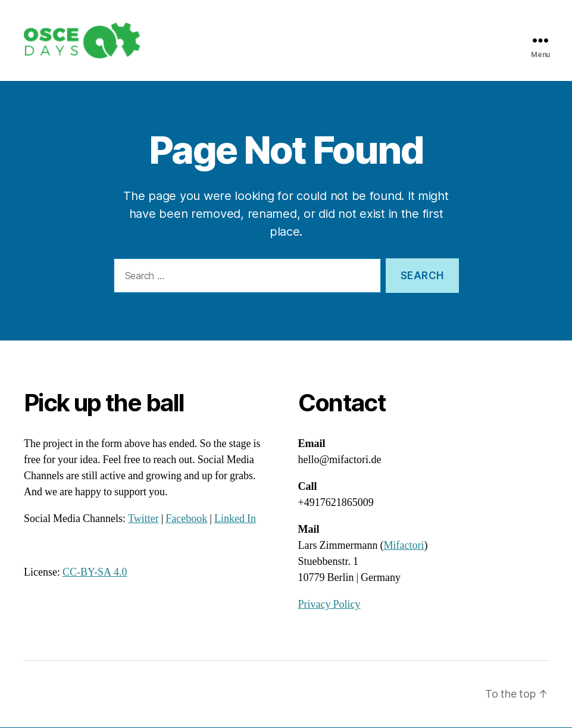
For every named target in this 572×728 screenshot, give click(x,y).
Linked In (235, 520)
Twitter (143, 520)
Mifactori (404, 547)
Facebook (186, 520)
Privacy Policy (329, 606)
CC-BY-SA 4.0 (95, 574)
